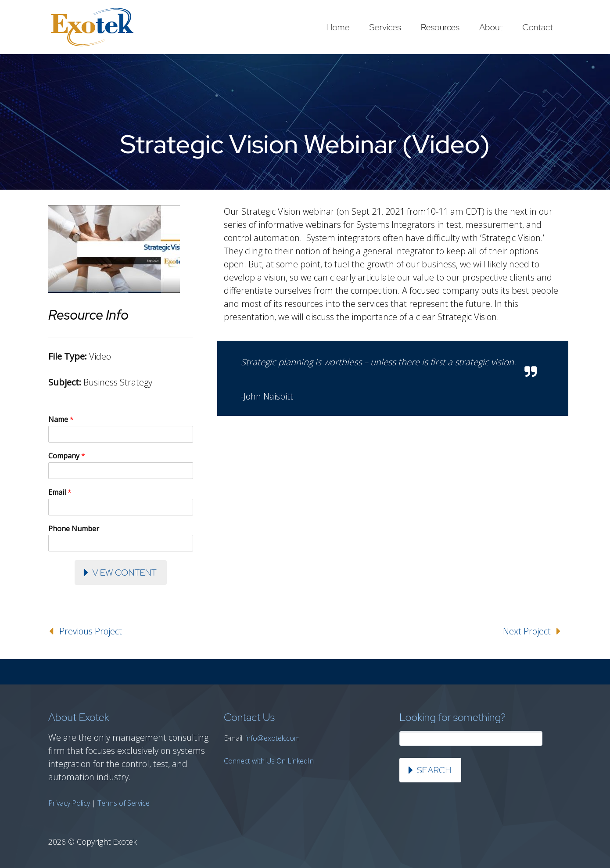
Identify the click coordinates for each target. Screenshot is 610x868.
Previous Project (91, 631)
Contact (538, 27)
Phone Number (74, 529)
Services (385, 27)
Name (61, 420)
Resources (440, 27)
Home (338, 27)
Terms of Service (124, 803)
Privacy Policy (69, 803)
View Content (124, 573)
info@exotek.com (273, 738)
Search (434, 770)
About (491, 27)
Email (60, 492)
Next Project (527, 631)
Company (67, 456)
